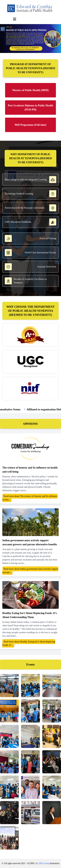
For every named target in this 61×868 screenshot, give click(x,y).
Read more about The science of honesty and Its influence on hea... (30, 498)
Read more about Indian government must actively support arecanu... (30, 571)
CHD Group (43, 863)
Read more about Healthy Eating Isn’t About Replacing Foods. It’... (29, 643)
